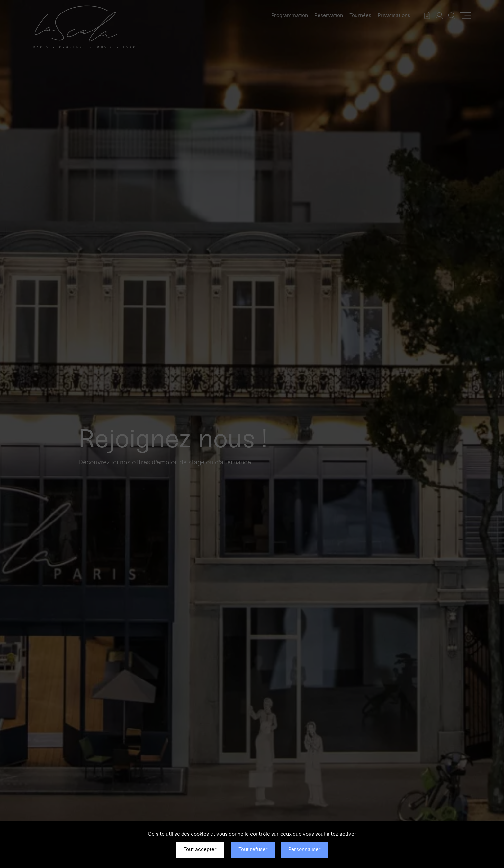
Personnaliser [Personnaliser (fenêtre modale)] (305, 849)
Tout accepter (200, 849)
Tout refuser (253, 849)
